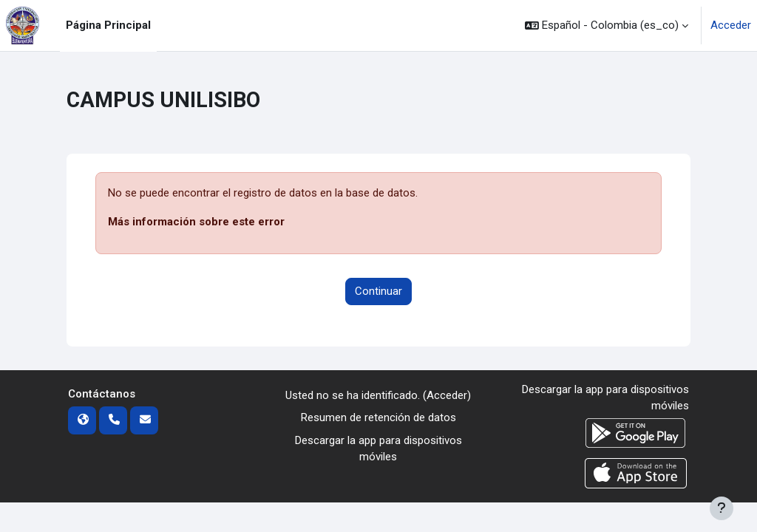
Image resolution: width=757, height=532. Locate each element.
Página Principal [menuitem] (108, 25)
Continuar (378, 291)
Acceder (731, 25)
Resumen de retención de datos (378, 417)
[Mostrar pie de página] (722, 508)
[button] (607, 25)
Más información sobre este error (196, 222)
